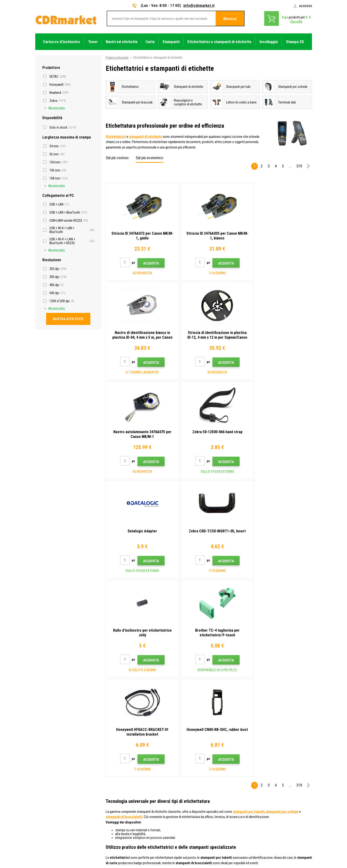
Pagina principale (117, 58)
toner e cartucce (200, 862)
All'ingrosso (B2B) (119, 776)
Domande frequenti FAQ (122, 783)
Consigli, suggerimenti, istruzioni (128, 762)
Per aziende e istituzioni (123, 811)
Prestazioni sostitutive (122, 825)
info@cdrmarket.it (199, 5)
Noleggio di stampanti (121, 818)
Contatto (113, 755)
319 (299, 166)
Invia (256, 724)
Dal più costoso (117, 158)
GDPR (110, 804)
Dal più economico (149, 158)
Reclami (112, 790)
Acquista (148, 263)
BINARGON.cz (303, 846)
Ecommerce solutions (278, 846)
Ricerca (230, 19)
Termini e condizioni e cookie (126, 797)
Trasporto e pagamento (122, 769)
